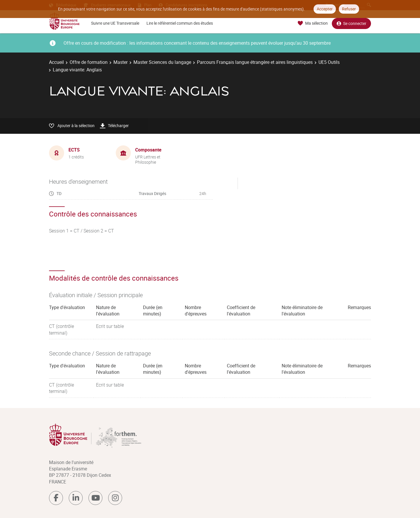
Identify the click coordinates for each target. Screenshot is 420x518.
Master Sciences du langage (162, 62)
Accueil (56, 62)
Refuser (349, 9)
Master (121, 62)
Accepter (325, 9)
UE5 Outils (329, 62)
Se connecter (351, 23)
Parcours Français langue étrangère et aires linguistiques (255, 62)
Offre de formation (89, 62)
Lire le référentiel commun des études (180, 23)
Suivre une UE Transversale (115, 23)
